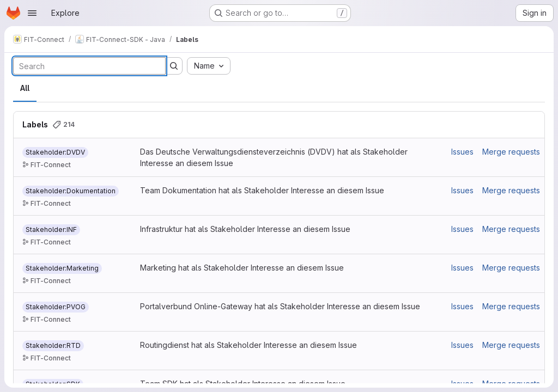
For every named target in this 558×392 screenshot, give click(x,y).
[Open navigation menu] (32, 13)
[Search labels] (89, 66)
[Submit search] (174, 66)
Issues (462, 152)
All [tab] (25, 88)
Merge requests (511, 152)
